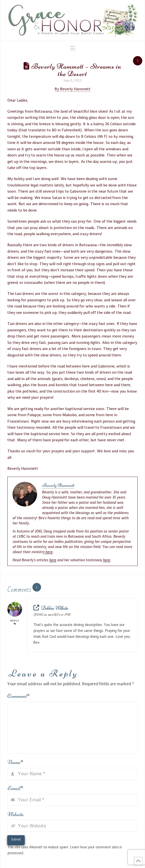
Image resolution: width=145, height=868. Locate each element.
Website (15, 814)
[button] (73, 48)
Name (15, 762)
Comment (19, 696)
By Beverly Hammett (73, 89)
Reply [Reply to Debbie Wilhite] (15, 622)
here (49, 552)
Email (15, 788)
